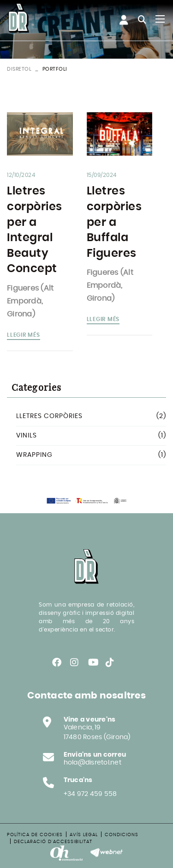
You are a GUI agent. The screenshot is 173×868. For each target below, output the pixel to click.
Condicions (122, 835)
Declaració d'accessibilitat (53, 842)
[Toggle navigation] (160, 19)
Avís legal (84, 835)
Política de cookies (35, 835)
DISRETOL (19, 69)
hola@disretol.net (92, 763)
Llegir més (24, 335)
